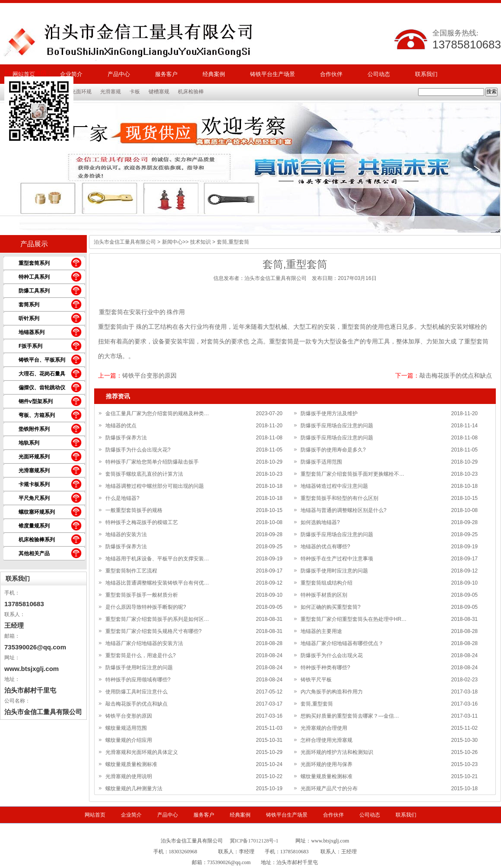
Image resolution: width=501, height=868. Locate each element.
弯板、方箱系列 (37, 415)
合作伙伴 (331, 74)
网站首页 (95, 815)
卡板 (135, 92)
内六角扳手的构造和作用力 (332, 692)
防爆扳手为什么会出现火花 (332, 655)
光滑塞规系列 (34, 471)
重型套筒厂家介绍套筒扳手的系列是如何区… (157, 619)
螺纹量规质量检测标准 (131, 764)
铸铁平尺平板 (316, 680)
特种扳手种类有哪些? (325, 668)
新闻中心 (172, 242)
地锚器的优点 (121, 426)
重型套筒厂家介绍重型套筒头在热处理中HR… (354, 619)
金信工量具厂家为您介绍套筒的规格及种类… (157, 413)
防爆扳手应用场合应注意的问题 (337, 426)
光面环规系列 (34, 457)
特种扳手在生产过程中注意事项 (337, 559)
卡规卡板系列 (34, 484)
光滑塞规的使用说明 (129, 776)
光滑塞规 (111, 92)
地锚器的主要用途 (321, 631)
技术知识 (200, 242)
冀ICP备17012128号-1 (254, 841)
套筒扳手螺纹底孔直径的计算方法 (144, 474)
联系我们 (426, 74)
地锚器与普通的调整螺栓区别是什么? (344, 510)
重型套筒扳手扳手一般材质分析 (142, 595)
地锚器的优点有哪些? (325, 547)
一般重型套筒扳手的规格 (134, 510)
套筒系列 (29, 305)
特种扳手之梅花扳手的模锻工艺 (142, 522)
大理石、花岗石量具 (42, 374)
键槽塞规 (159, 92)
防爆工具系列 (34, 291)
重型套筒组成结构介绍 (327, 583)
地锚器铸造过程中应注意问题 (334, 486)
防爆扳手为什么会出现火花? (138, 450)
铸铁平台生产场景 (273, 74)
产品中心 (119, 74)
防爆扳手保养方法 (126, 438)
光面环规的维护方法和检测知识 (337, 752)
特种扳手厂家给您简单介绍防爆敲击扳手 (152, 462)
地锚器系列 (32, 332)
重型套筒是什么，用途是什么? (141, 655)
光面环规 (81, 92)
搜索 (491, 92)
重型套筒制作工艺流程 (131, 571)
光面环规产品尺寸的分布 (329, 789)
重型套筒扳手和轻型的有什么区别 (339, 498)
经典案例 (214, 74)
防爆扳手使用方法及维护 (329, 413)
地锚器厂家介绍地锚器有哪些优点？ (342, 643)
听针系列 (29, 318)
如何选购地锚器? (320, 522)
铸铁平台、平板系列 (42, 360)
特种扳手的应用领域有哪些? (138, 680)
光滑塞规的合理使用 (324, 728)
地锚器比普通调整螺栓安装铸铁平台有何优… (157, 583)
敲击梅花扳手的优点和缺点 (456, 375)
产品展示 (34, 244)
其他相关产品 (34, 553)
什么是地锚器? (122, 498)
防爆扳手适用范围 (321, 462)
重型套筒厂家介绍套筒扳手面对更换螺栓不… (352, 474)
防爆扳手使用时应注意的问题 (334, 571)
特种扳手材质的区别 (324, 595)
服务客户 (166, 74)
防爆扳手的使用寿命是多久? (333, 450)
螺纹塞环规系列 (37, 512)
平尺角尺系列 (34, 498)
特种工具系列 (34, 277)
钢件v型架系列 (36, 401)
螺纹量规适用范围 (126, 728)
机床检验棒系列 (37, 540)
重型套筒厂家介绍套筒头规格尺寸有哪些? (154, 631)
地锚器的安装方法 (126, 534)
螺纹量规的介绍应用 (129, 740)
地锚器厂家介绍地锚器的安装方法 (144, 643)
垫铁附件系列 (34, 429)
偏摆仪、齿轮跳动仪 (42, 388)
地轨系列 (29, 443)
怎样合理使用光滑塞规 (327, 740)
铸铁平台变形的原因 (149, 375)
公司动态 (379, 74)
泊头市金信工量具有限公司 (125, 242)
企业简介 (131, 815)
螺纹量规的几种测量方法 (134, 789)
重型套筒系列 (34, 263)
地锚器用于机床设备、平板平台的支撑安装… (157, 559)
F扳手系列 (30, 346)
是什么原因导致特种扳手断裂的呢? (146, 607)
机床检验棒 (191, 92)
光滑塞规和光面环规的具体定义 (142, 752)
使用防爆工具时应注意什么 (136, 692)
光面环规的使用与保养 (327, 764)
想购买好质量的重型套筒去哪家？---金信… (350, 716)
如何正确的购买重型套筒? (331, 607)
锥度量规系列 (34, 526)
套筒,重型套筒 (317, 704)
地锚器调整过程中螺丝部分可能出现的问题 (155, 486)
